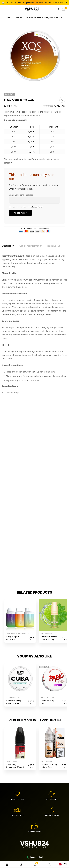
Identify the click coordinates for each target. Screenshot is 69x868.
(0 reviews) (60, 106)
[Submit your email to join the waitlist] (20, 213)
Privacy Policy (37, 207)
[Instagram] (9, 705)
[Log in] (21, 865)
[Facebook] (9, 702)
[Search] (57, 9)
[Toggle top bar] (66, 3)
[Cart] (63, 9)
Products (19, 18)
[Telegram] (9, 708)
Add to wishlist (62, 100)
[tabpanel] (34, 325)
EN (63, 864)
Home (9, 18)
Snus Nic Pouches (33, 18)
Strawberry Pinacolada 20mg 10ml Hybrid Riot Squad (16, 580)
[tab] (8, 246)
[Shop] (7, 865)
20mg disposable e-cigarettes (18, 446)
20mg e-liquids (46, 446)
